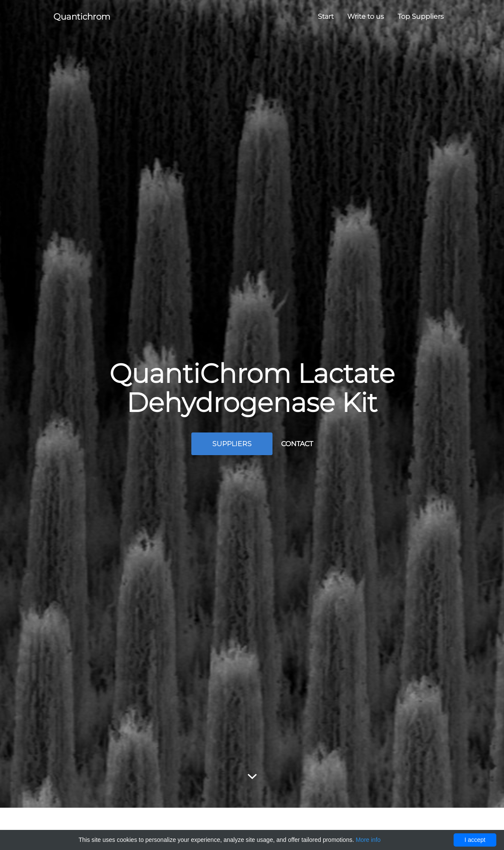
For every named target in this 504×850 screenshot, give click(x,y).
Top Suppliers (421, 16)
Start (326, 16)
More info (368, 840)
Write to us (366, 16)
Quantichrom (82, 17)
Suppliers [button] (232, 444)
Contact (297, 444)
